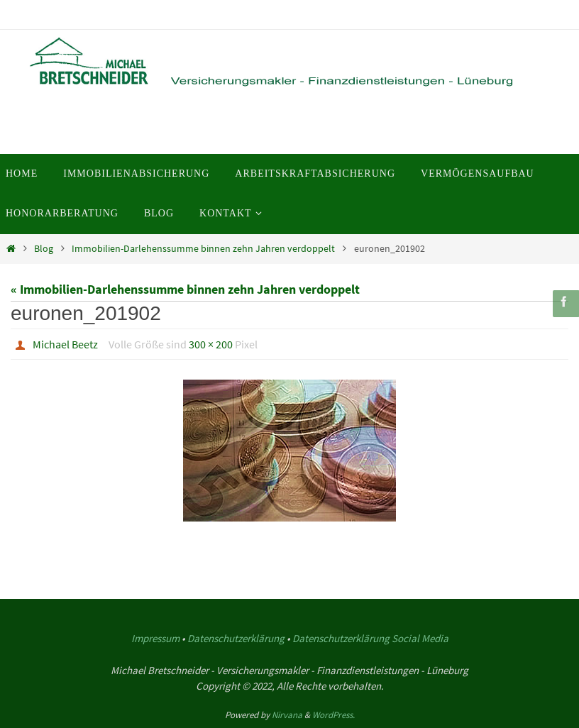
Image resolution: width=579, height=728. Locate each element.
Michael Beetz (65, 344)
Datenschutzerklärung (236, 638)
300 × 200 (211, 344)
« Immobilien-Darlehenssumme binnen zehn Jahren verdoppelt (185, 289)
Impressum (155, 638)
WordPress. (333, 715)
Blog (44, 248)
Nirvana (287, 715)
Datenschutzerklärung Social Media (370, 638)
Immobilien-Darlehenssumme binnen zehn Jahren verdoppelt (203, 248)
